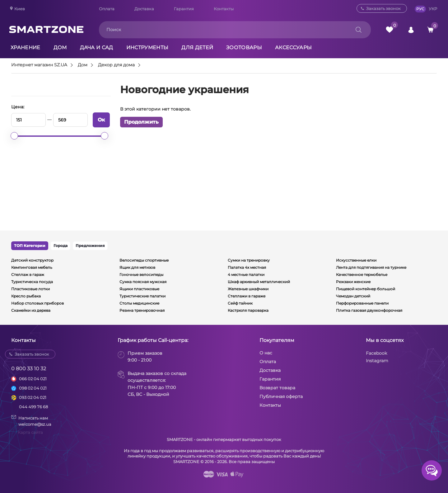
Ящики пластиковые (139, 289)
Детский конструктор (32, 260)
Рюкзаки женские (353, 282)
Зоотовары (244, 47)
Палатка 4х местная (247, 267)
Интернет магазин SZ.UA (39, 65)
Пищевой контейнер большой (366, 289)
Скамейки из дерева (31, 310)
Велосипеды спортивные (144, 260)
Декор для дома (116, 65)
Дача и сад (97, 47)
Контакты (224, 9)
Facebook (376, 353)
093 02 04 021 (33, 397)
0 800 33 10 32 (29, 369)
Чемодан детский (353, 296)
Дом (60, 47)
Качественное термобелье (362, 275)
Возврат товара (277, 388)
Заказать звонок (383, 8)
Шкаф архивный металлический (259, 282)
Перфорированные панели (362, 303)
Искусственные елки (356, 260)
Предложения (90, 246)
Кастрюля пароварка (248, 310)
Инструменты (147, 47)
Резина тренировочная (142, 310)
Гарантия (184, 9)
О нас (266, 353)
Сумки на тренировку (249, 260)
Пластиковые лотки (30, 289)
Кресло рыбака (26, 296)
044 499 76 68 (33, 407)
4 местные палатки (246, 275)
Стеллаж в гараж (28, 275)
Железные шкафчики (248, 289)
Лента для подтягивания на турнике (371, 267)
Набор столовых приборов (37, 303)
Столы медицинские (139, 303)
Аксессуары (293, 47)
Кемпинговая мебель (32, 267)
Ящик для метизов (137, 267)
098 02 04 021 (33, 388)
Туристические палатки (142, 296)
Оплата (107, 9)
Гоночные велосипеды (141, 275)
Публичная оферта (281, 396)
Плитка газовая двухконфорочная (369, 310)
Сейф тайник (240, 303)
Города (61, 246)
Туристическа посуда (32, 282)
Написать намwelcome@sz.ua (31, 421)
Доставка (144, 9)
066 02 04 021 (33, 379)
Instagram (377, 361)
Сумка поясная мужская (143, 282)
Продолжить (141, 122)
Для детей (197, 47)
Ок (101, 120)
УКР (433, 9)
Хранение (26, 47)
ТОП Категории (30, 246)
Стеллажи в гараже (247, 296)
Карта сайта (30, 432)
